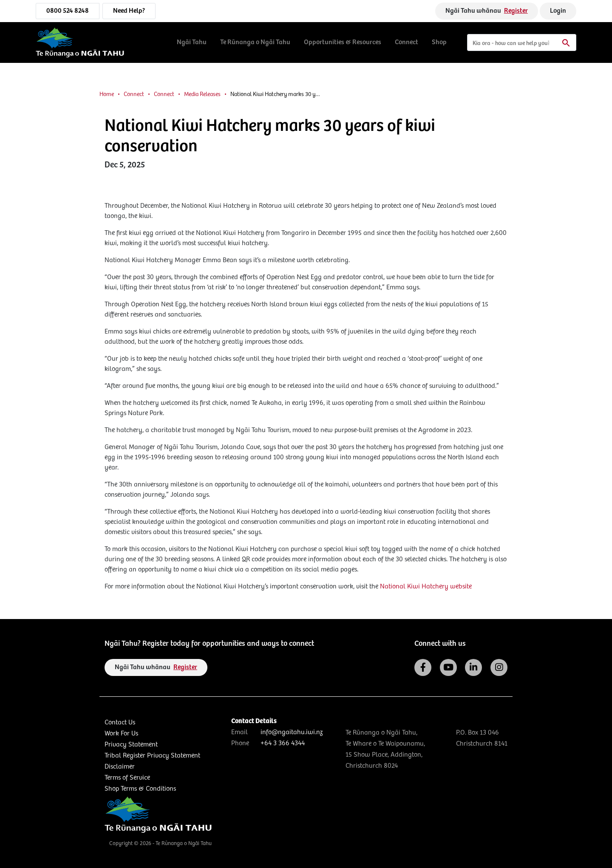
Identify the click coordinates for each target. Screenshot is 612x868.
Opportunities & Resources (343, 42)
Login (558, 11)
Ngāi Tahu (192, 42)
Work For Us (121, 734)
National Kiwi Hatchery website (426, 587)
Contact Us (120, 722)
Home (107, 94)
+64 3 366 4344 (283, 743)
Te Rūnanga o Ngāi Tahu (255, 42)
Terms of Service (127, 778)
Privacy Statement (131, 745)
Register (516, 11)
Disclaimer (120, 767)
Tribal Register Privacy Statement (152, 756)
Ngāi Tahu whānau (487, 11)
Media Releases (202, 94)
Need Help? (129, 11)
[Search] (522, 42)
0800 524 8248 (68, 11)
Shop (439, 42)
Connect (407, 42)
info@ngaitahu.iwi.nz (292, 732)
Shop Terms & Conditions (140, 789)
